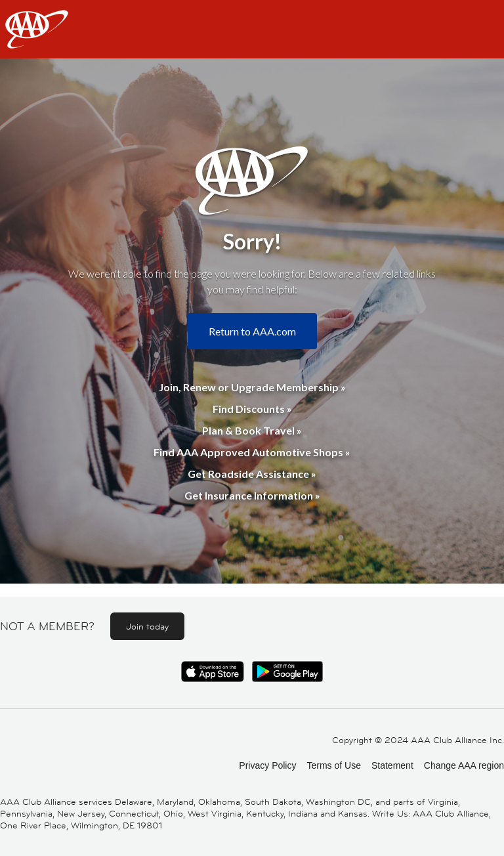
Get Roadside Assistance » (252, 474)
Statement (392, 765)
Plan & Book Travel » (252, 430)
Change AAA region (464, 765)
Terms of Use (333, 765)
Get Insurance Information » (252, 495)
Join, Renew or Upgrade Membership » (252, 387)
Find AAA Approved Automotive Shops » (252, 452)
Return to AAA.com (252, 331)
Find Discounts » (252, 409)
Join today (147, 626)
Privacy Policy (267, 765)
